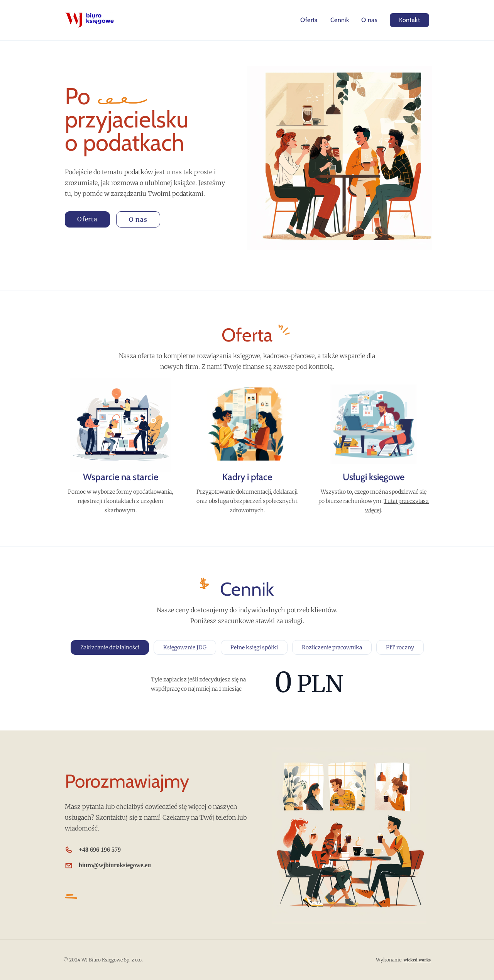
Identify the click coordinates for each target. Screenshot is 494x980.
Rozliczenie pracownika (332, 647)
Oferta (309, 20)
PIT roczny (400, 647)
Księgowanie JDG (185, 647)
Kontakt (409, 20)
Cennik (340, 20)
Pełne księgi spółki (254, 647)
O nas (369, 20)
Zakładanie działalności (110, 647)
